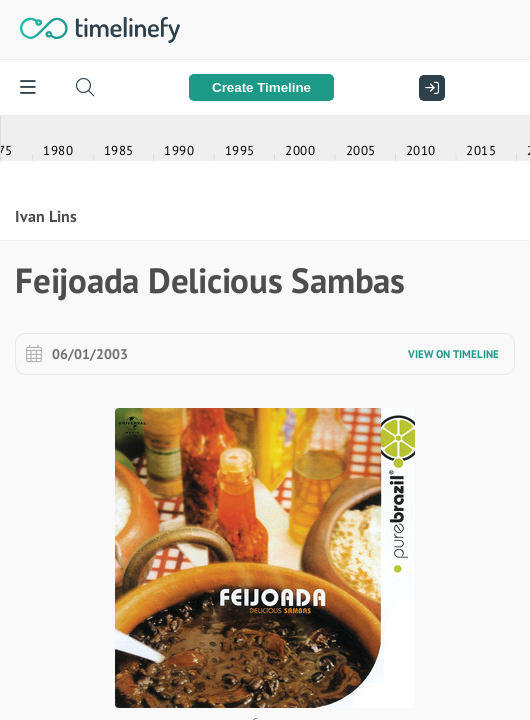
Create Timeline (261, 87)
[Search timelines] (84, 87)
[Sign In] (427, 88)
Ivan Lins (46, 645)
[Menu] (27, 87)
